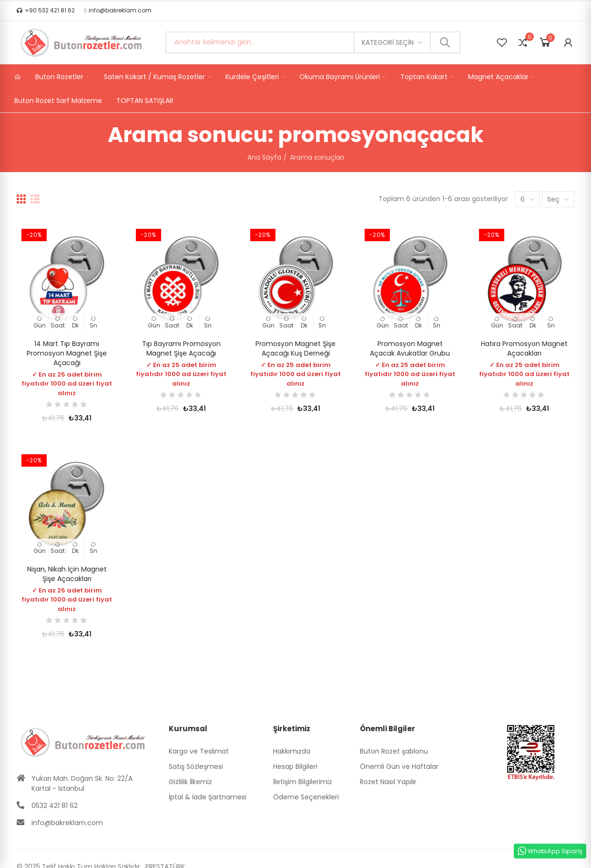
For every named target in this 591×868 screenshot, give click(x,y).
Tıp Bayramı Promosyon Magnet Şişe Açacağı (181, 348)
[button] (46, 10)
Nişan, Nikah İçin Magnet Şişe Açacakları (67, 574)
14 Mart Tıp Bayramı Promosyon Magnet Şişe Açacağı (67, 353)
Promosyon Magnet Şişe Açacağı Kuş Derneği (295, 348)
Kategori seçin (388, 42)
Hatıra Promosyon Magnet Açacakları (524, 348)
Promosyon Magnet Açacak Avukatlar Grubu (410, 348)
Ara (445, 42)
